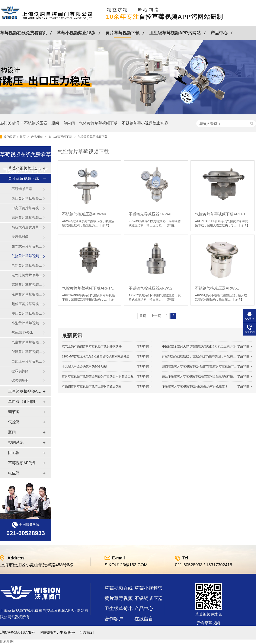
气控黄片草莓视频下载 (93, 137)
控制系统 (16, 442)
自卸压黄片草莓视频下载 (27, 361)
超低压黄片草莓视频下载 (27, 304)
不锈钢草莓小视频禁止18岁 (145, 123)
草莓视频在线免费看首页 (23, 33)
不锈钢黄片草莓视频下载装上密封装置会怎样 (92, 386)
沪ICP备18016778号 (17, 632)
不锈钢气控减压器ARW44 (84, 214)
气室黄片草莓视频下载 (27, 342)
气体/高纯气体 (22, 333)
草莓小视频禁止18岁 (76, 33)
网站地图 (7, 642)
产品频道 (37, 137)
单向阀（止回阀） (23, 402)
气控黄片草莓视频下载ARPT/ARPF (89, 288)
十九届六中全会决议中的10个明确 (84, 366)
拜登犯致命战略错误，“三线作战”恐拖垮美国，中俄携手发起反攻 (205, 356)
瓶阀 (55, 123)
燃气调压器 (20, 381)
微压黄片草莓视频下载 (27, 198)
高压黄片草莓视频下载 (27, 218)
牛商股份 (67, 632)
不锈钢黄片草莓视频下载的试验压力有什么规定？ (195, 386)
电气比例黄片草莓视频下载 (27, 275)
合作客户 (114, 619)
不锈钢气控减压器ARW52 (151, 288)
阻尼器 (14, 453)
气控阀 (14, 422)
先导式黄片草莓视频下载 (27, 246)
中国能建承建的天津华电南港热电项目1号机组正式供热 (199, 346)
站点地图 (114, 629)
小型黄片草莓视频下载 (27, 323)
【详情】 (105, 225)
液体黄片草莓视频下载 (27, 294)
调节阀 (14, 412)
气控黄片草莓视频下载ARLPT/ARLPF (222, 214)
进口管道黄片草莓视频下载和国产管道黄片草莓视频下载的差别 (204, 366)
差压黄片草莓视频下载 (27, 313)
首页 (23, 137)
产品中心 (219, 33)
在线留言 (144, 619)
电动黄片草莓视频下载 (27, 266)
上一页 (156, 316)
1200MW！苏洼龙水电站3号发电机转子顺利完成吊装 (96, 356)
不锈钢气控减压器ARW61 (217, 288)
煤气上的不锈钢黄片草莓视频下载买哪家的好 (92, 346)
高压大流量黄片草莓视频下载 (27, 227)
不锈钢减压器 (36, 123)
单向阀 (69, 123)
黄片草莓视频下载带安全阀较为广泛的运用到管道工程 (98, 376)
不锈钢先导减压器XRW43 (151, 214)
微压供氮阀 (20, 371)
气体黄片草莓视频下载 (98, 123)
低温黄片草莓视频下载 (27, 352)
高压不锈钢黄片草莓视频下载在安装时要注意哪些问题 (198, 376)
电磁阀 (14, 473)
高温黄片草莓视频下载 (27, 285)
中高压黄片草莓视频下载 (27, 208)
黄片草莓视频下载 (122, 33)
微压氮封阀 (20, 237)
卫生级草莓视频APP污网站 (175, 33)
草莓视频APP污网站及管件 (25, 463)
